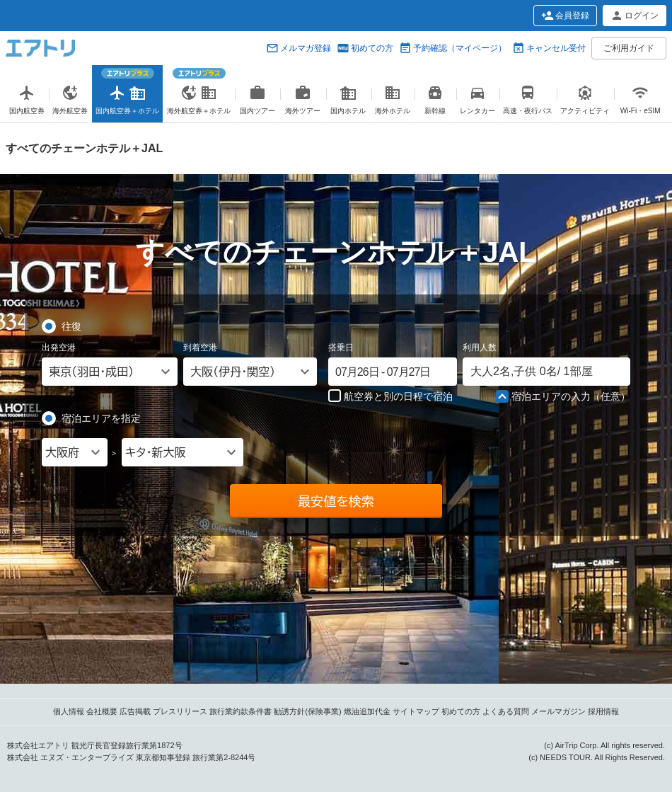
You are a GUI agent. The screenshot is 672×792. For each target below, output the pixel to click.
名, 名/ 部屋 (532, 371)
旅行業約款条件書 (241, 711)
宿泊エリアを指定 (101, 418)
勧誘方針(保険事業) (307, 711)
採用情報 (603, 711)
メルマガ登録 (306, 48)
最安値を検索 (336, 501)
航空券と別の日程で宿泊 (390, 396)
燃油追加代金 (367, 711)
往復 (71, 326)
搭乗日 (341, 348)
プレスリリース (180, 711)
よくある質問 (506, 711)
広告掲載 (135, 711)
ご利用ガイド (629, 48)
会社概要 (102, 711)
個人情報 (69, 711)
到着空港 (200, 348)
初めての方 (372, 48)
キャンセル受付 (556, 48)
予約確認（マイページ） (460, 48)
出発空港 (59, 348)
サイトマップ (416, 711)
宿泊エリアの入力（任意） (563, 397)
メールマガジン (558, 711)
